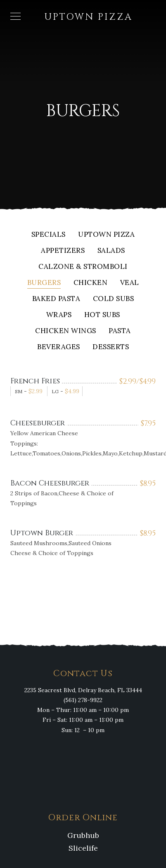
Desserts (111, 347)
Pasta (120, 331)
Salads (111, 251)
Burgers (44, 283)
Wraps (59, 315)
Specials (49, 235)
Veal (130, 283)
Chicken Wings (66, 331)
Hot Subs (102, 315)
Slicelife (83, 848)
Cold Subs (114, 299)
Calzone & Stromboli (83, 267)
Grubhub (83, 835)
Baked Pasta (56, 299)
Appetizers (63, 251)
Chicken (91, 283)
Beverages (59, 347)
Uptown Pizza (106, 235)
